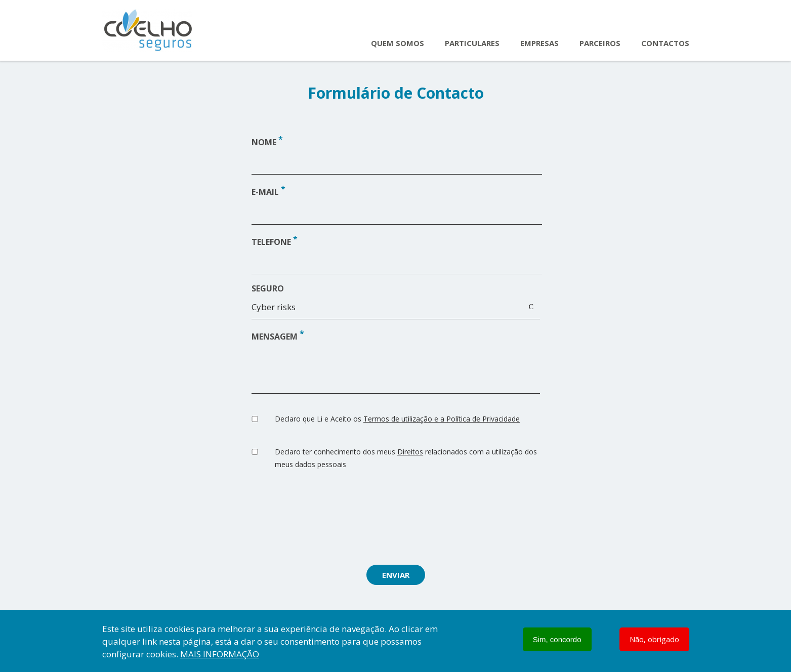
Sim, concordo (557, 639)
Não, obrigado (654, 639)
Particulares (472, 43)
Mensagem (275, 337)
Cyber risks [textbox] (274, 307)
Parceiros (600, 43)
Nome (264, 142)
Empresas (539, 43)
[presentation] (396, 520)
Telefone (271, 242)
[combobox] (396, 310)
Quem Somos (398, 43)
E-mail (265, 192)
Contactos (665, 43)
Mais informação (220, 654)
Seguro (268, 288)
